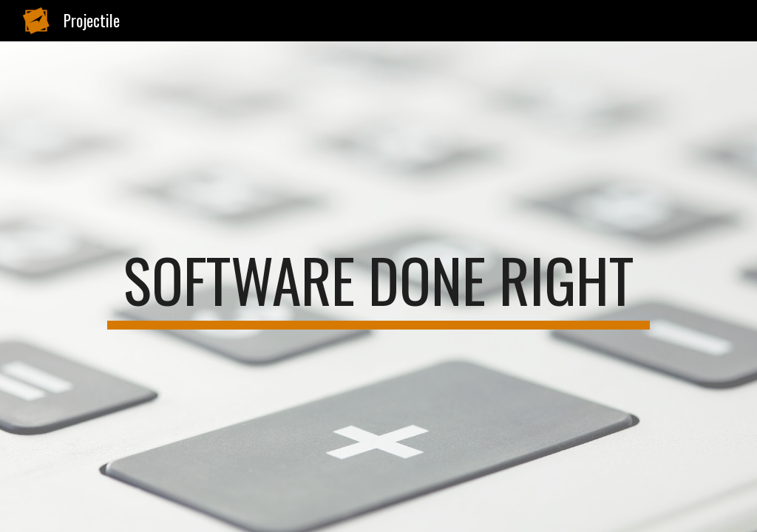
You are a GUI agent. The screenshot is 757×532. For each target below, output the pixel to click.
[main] (378, 287)
